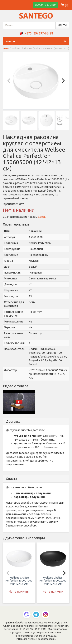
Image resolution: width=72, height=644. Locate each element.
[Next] (63, 81)
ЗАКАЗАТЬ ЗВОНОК (46, 5)
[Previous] (9, 81)
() (65, 5)
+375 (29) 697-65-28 (39, 33)
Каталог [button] (37, 41)
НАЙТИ (62, 25)
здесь (42, 217)
